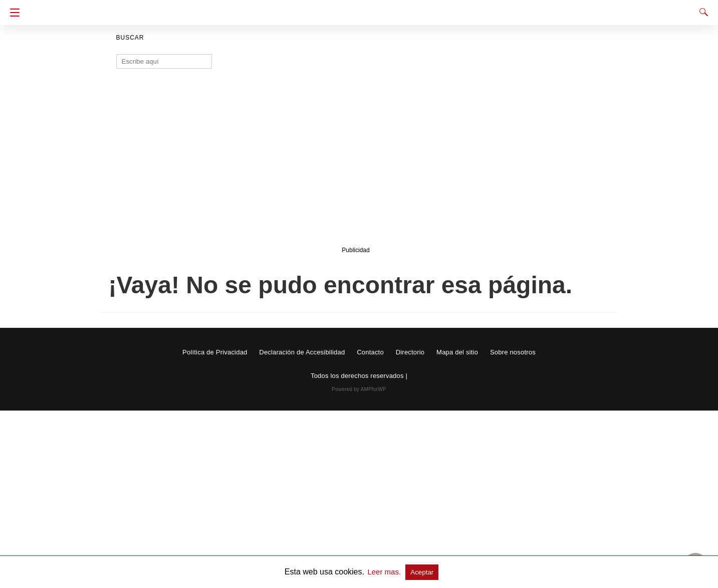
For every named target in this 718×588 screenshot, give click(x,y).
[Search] (701, 12)
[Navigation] (12, 13)
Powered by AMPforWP (359, 389)
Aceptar (422, 572)
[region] (356, 164)
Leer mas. (385, 572)
